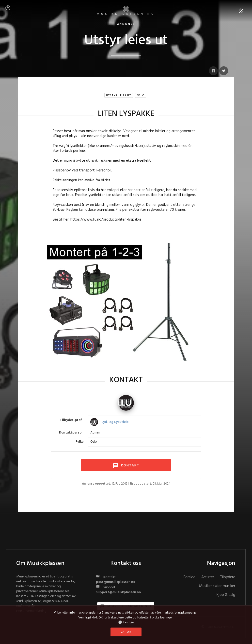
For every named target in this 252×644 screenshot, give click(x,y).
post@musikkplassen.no (116, 582)
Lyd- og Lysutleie (115, 422)
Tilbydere (228, 577)
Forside (189, 577)
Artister (208, 577)
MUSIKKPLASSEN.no (126, 11)
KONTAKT (126, 466)
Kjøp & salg (226, 595)
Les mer (126, 623)
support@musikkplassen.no (118, 592)
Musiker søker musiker (217, 586)
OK (126, 632)
